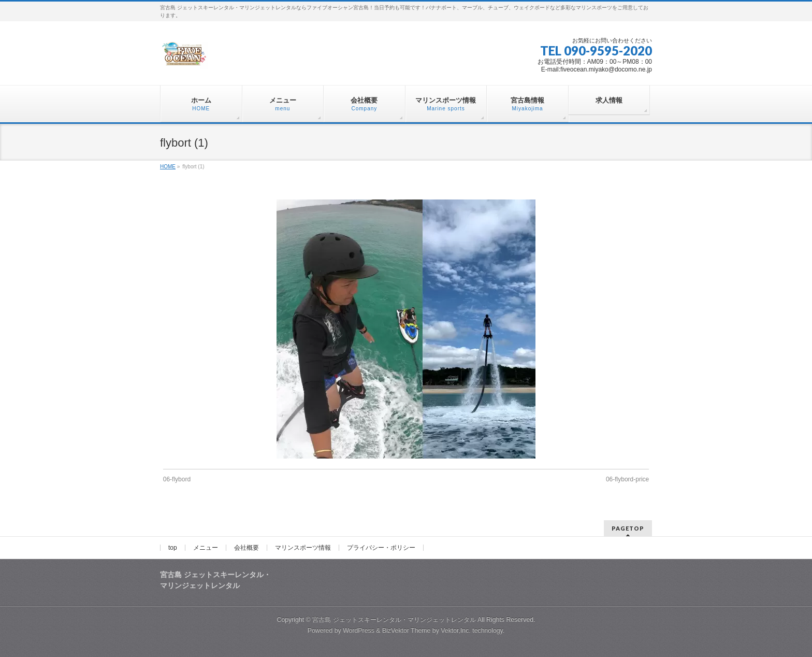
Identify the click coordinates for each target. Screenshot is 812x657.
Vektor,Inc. (456, 631)
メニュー (206, 548)
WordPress (359, 631)
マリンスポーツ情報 (303, 548)
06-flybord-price (627, 479)
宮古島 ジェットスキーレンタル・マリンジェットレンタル (394, 620)
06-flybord (177, 479)
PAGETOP (628, 528)
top (173, 548)
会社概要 (247, 548)
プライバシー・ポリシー (381, 548)
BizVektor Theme (407, 631)
